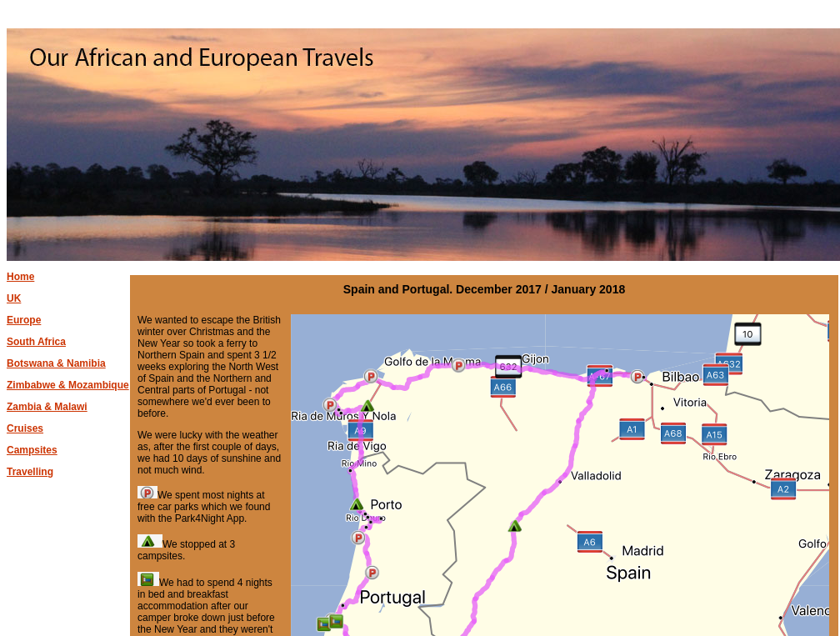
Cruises (25, 428)
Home (20, 277)
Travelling (30, 472)
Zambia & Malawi (47, 407)
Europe (24, 320)
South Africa (36, 342)
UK (14, 298)
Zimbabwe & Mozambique (68, 385)
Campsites (32, 450)
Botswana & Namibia (56, 363)
